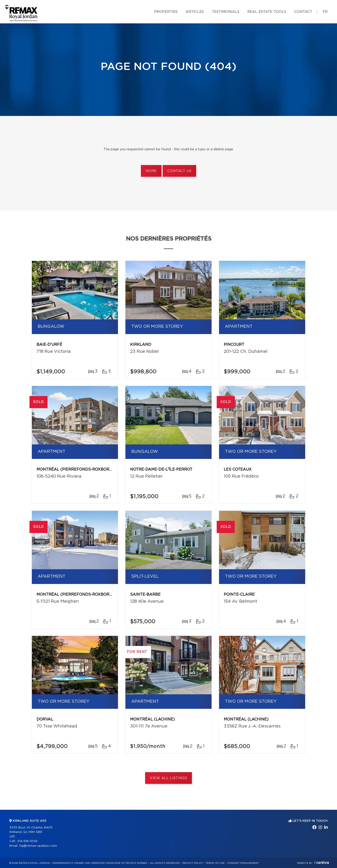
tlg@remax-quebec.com (38, 846)
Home (151, 171)
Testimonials (226, 12)
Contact (303, 12)
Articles (195, 12)
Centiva (322, 863)
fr (325, 12)
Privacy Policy (193, 863)
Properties (166, 12)
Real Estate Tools (267, 12)
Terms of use (215, 863)
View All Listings (168, 778)
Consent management (243, 863)
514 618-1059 (27, 841)
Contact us (179, 171)
